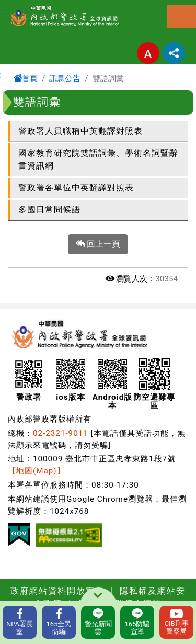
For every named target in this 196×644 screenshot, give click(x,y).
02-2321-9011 (61, 433)
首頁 (25, 78)
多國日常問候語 (49, 210)
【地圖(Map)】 (37, 471)
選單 (182, 16)
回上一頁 (98, 244)
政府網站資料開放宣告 (57, 591)
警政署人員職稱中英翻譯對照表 (80, 131)
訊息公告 (65, 78)
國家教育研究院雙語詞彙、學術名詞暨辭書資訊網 (98, 159)
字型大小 (148, 53)
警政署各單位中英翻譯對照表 (76, 188)
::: (3, 11)
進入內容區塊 (25, 6)
